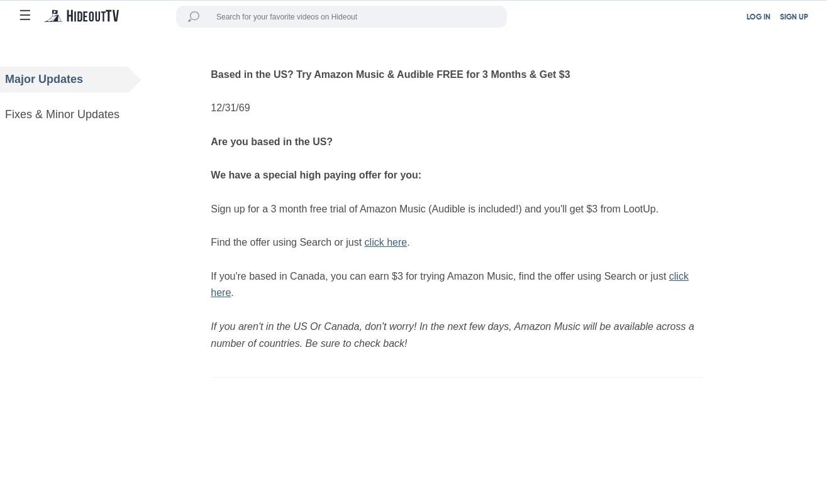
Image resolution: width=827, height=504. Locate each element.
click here (386, 242)
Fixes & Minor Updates (73, 115)
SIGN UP (794, 18)
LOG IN (758, 18)
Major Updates (73, 79)
